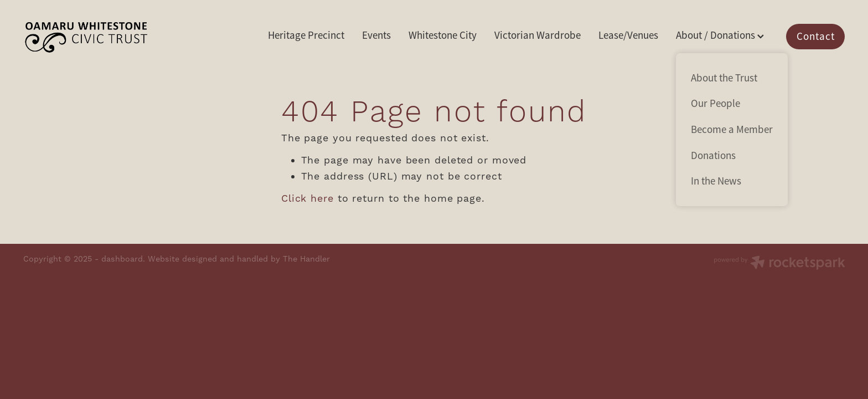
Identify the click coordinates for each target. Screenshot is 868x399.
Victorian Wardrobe (538, 35)
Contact (816, 37)
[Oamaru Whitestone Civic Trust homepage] (105, 37)
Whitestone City (443, 35)
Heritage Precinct (306, 35)
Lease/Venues (628, 35)
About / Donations (720, 35)
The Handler (306, 259)
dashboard (122, 259)
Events (376, 35)
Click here (308, 199)
